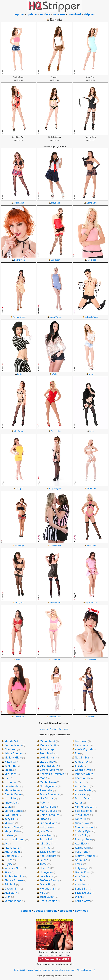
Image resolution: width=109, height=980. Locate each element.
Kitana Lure (91, 203)
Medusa (19, 660)
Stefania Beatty (49, 880)
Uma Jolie (46, 872)
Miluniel (10, 823)
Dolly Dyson (19, 260)
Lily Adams (47, 798)
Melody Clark (48, 888)
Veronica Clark (49, 766)
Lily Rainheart (91, 603)
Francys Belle (83, 839)
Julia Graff (46, 843)
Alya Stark (11, 893)
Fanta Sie (81, 819)
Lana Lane (82, 745)
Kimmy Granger (85, 856)
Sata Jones (91, 488)
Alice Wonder (19, 431)
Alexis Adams (19, 203)
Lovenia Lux (83, 778)
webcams (59, 14)
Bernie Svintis (13, 745)
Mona (43, 778)
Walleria (55, 374)
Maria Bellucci (49, 811)
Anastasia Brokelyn (52, 774)
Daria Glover (55, 545)
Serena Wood (13, 901)
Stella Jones (82, 815)
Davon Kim (11, 888)
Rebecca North (14, 868)
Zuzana (44, 819)
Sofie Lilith (82, 888)
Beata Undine (48, 901)
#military (54, 729)
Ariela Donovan (14, 753)
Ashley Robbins (14, 876)
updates (32, 14)
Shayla (79, 766)
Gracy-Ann (20, 603)
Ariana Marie (83, 790)
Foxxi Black (47, 753)
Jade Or (44, 831)
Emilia (79, 864)
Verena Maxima (50, 770)
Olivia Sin (46, 884)
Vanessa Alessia (56, 717)
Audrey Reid (12, 852)
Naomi (91, 374)
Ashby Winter (55, 317)
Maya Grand (55, 603)
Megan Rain (12, 831)
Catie (20, 374)
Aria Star (80, 876)
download (74, 14)
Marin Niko (91, 660)
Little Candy (47, 761)
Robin (43, 802)
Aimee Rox (82, 761)
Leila (91, 431)
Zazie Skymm (48, 852)
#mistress (64, 729)
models (45, 14)
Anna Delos (82, 786)
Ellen (8, 897)
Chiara (9, 770)
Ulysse (9, 864)
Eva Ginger (11, 815)
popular (19, 14)
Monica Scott (48, 745)
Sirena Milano (48, 823)
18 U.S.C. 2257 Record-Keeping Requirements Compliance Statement (45, 970)
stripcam (89, 14)
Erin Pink (10, 884)
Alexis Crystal (83, 749)
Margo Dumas (14, 811)
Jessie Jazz (91, 260)
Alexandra (46, 790)
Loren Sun (11, 782)
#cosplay (44, 729)
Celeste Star (12, 786)
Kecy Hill (10, 819)
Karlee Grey (82, 901)
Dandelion (55, 260)
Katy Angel (20, 545)
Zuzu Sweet (47, 897)
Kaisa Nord (47, 835)
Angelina (91, 717)
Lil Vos (9, 860)
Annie (79, 880)
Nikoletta (10, 761)
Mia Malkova (48, 782)
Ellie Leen (10, 749)
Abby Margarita (55, 488)
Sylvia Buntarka (50, 794)
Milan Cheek (48, 741)
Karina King (82, 847)
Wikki (78, 897)
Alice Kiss (81, 794)
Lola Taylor (47, 876)
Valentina (10, 766)
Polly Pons (82, 852)
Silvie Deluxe (83, 893)
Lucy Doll (81, 835)
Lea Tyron (81, 741)
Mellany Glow (13, 757)
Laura (8, 807)
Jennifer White (84, 774)
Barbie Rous (83, 872)
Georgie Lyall (83, 770)
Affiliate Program (84, 970)
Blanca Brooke (14, 880)
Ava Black (81, 843)
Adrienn (80, 782)
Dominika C (12, 856)
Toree (43, 864)
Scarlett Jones (84, 811)
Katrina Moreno (15, 839)
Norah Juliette (49, 786)
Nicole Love (82, 823)
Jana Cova (91, 545)
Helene (9, 835)
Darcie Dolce (83, 798)
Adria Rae (81, 860)
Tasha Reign (47, 839)
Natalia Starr (83, 757)
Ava (7, 843)
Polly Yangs (47, 749)
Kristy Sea (11, 802)
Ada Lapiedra (48, 856)
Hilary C (19, 488)
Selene (44, 860)
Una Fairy (10, 798)
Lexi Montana (48, 757)
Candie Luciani (84, 827)
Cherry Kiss (56, 431)
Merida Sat (11, 741)
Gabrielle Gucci (91, 317)
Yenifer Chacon (19, 317)
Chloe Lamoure (49, 815)
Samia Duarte (19, 717)
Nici (7, 778)
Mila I (43, 893)
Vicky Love (46, 827)
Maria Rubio (12, 790)
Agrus (79, 802)
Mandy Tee (55, 660)
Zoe (77, 753)
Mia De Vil (11, 774)
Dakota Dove (13, 794)
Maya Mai (55, 203)
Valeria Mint (12, 827)
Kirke (8, 872)
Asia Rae (45, 847)
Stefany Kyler (83, 831)
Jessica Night (48, 807)
